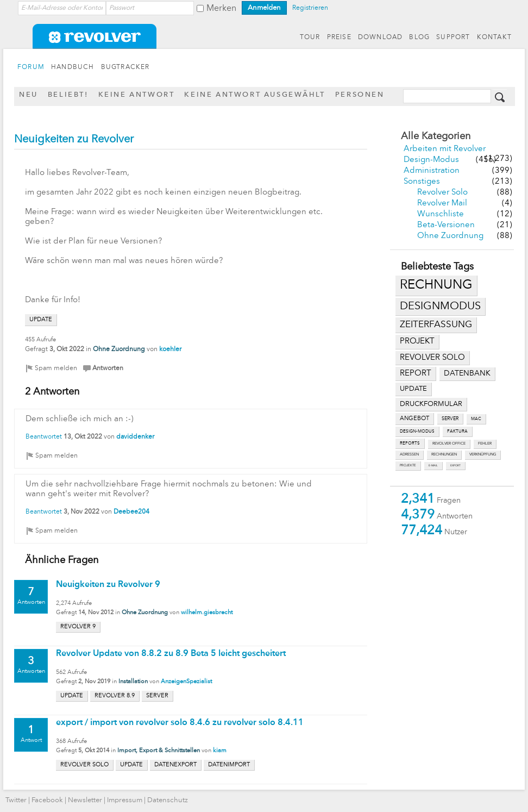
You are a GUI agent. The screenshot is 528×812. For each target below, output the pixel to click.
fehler (485, 444)
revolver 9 (78, 627)
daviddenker (135, 437)
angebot (414, 419)
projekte (408, 466)
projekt (417, 342)
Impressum (125, 800)
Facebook (47, 800)
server (450, 419)
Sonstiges (422, 182)
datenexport (175, 765)
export (455, 466)
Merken (221, 9)
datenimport (229, 765)
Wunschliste (441, 214)
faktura (457, 432)
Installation (133, 682)
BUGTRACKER (125, 67)
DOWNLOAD (381, 38)
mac (476, 419)
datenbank (467, 374)
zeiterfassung (436, 325)
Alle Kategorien (436, 136)
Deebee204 (131, 512)
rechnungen (444, 455)
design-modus (417, 432)
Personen (360, 95)
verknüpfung (483, 455)
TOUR (310, 38)
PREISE (339, 38)
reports (410, 444)
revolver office (449, 444)
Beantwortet (44, 437)
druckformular (431, 404)
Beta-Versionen (446, 225)
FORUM (31, 67)
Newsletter (85, 800)
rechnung (436, 285)
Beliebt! (68, 95)
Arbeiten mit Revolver (445, 149)
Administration (432, 171)
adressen (409, 455)
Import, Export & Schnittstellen (159, 751)
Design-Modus (431, 160)
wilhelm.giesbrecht (207, 613)
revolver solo (432, 358)
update (413, 389)
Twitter (16, 800)
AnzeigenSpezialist (186, 682)
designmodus (440, 307)
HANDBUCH (73, 67)
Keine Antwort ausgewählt (254, 95)
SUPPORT (453, 38)
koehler (170, 349)
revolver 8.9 (115, 696)
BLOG (419, 38)
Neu (29, 95)
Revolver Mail (442, 204)
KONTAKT (494, 38)
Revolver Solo (442, 193)
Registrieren (310, 8)
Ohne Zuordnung (450, 236)
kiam (220, 751)
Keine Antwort (137, 95)
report (416, 373)
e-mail (433, 466)
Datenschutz (168, 800)
